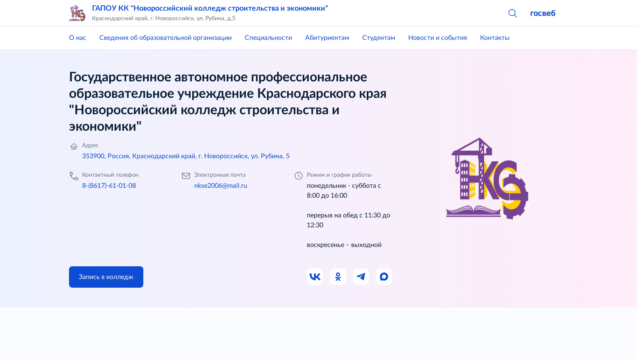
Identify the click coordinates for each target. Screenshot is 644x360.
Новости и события (438, 38)
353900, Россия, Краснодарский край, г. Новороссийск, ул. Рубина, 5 (186, 156)
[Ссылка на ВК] (315, 277)
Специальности (268, 38)
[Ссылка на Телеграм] (361, 277)
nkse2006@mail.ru (221, 186)
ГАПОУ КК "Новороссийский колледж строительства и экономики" (210, 9)
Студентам (379, 38)
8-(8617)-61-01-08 (109, 186)
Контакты (495, 38)
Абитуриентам (327, 38)
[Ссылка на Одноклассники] (338, 277)
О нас (78, 38)
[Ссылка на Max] (384, 277)
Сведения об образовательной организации (166, 38)
